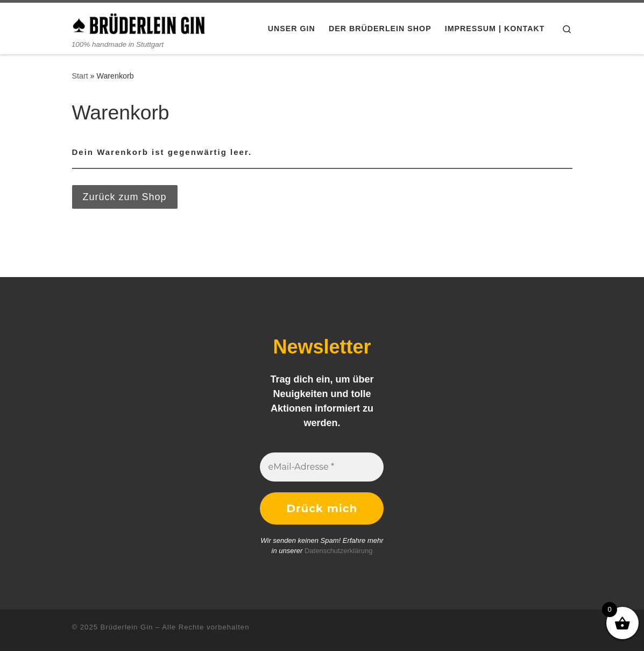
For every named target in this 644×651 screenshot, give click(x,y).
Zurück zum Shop (125, 197)
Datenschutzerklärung (338, 551)
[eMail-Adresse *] (322, 467)
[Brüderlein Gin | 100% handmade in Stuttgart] (139, 22)
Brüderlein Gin (127, 627)
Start (80, 76)
